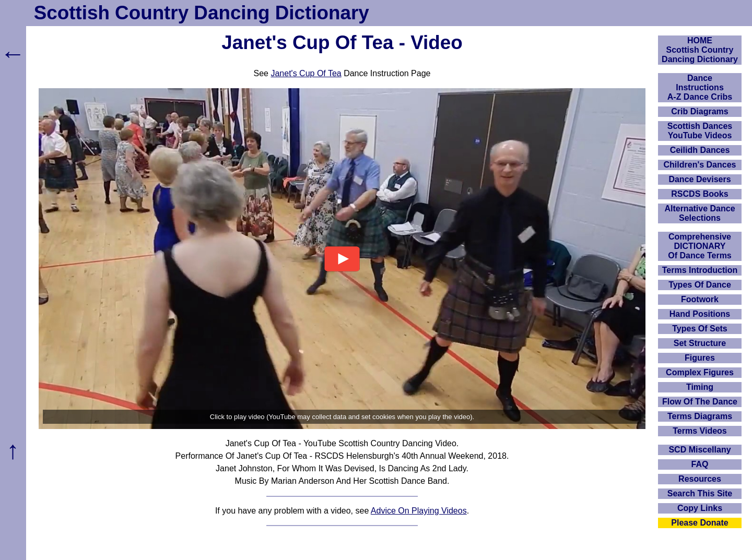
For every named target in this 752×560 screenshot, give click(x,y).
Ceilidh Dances (700, 150)
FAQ (700, 464)
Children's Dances (700, 165)
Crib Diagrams (700, 111)
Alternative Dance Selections (700, 213)
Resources (700, 479)
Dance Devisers (700, 179)
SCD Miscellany (700, 450)
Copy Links (700, 508)
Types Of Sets (700, 329)
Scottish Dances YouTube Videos (700, 131)
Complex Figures (700, 372)
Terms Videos (700, 431)
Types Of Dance (700, 285)
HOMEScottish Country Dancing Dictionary (700, 50)
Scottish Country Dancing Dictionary (202, 13)
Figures (700, 358)
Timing (700, 387)
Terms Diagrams (700, 416)
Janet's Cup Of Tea (306, 73)
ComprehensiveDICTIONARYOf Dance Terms (700, 246)
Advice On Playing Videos (419, 511)
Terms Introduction (700, 270)
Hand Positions (700, 314)
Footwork (700, 299)
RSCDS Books (700, 194)
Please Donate (700, 523)
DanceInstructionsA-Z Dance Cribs (700, 87)
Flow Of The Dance (700, 402)
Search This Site (700, 493)
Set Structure (700, 343)
